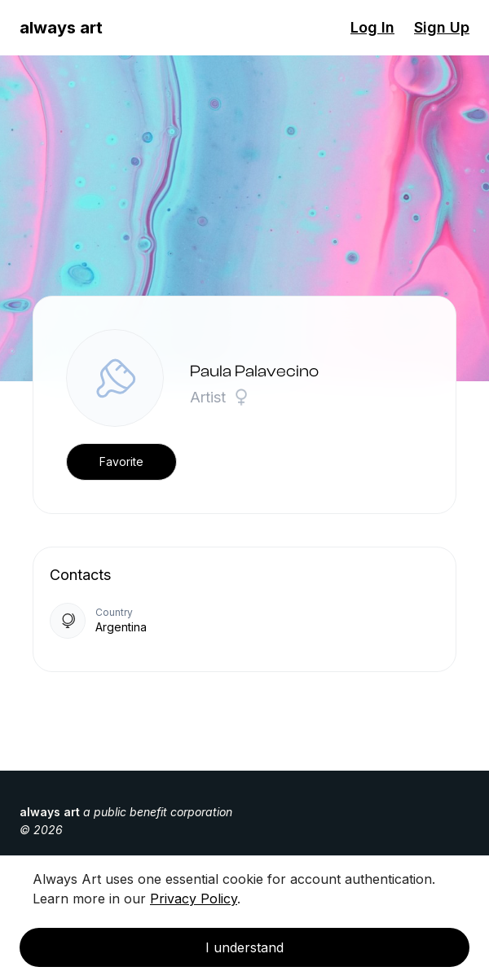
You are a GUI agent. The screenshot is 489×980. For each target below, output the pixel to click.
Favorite (121, 461)
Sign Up (442, 27)
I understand (244, 947)
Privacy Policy (194, 899)
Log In (372, 27)
